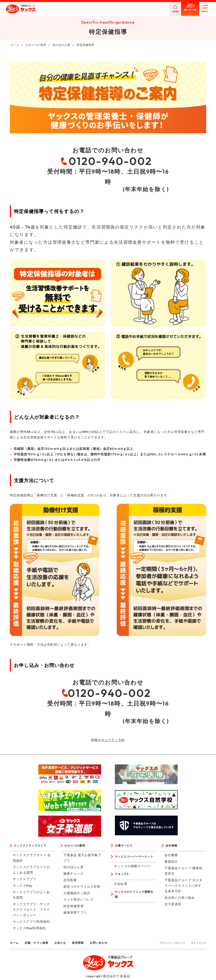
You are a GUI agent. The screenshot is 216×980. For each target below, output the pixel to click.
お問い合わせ (108, 944)
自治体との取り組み (180, 899)
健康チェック (74, 875)
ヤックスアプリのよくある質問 (31, 896)
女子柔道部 (173, 905)
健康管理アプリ (75, 914)
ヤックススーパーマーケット (135, 861)
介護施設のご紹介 (77, 894)
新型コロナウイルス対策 (82, 888)
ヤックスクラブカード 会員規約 (32, 859)
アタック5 (123, 882)
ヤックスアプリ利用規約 (31, 923)
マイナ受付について (79, 901)
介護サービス (125, 847)
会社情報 (172, 847)
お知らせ (65, 944)
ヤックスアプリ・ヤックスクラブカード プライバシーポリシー (31, 911)
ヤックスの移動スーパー (132, 873)
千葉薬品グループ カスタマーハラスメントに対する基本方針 (184, 887)
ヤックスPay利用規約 (29, 929)
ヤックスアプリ (25, 880)
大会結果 (121, 892)
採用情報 (85, 944)
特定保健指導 (74, 907)
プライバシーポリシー (173, 944)
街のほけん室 (74, 868)
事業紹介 (171, 863)
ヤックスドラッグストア (32, 847)
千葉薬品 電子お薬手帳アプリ (82, 859)
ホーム (15, 944)
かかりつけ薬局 (76, 847)
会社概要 (171, 856)
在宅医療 (70, 881)
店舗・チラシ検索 (39, 944)
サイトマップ (199, 944)
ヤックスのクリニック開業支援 (135, 903)
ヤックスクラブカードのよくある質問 (31, 871)
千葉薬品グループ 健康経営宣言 (184, 872)
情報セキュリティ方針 (108, 741)
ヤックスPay (22, 887)
